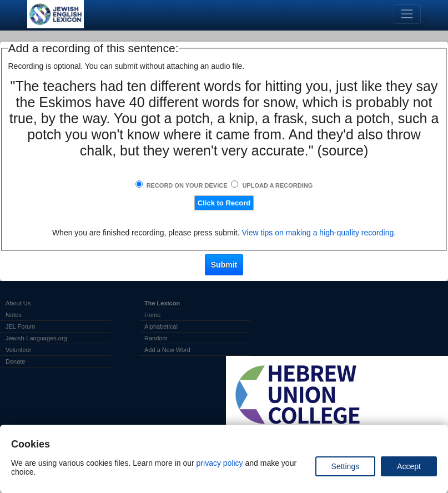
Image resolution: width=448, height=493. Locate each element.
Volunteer (18, 350)
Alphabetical (161, 326)
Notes (14, 315)
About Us (18, 303)
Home (152, 315)
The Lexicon (162, 303)
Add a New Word (167, 350)
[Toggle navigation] (407, 14)
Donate (15, 361)
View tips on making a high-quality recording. (319, 233)
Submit (224, 265)
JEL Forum (20, 326)
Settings (346, 466)
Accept (409, 466)
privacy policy (220, 463)
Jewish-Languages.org (36, 338)
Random (156, 338)
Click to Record (224, 203)
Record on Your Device (187, 185)
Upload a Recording (277, 185)
